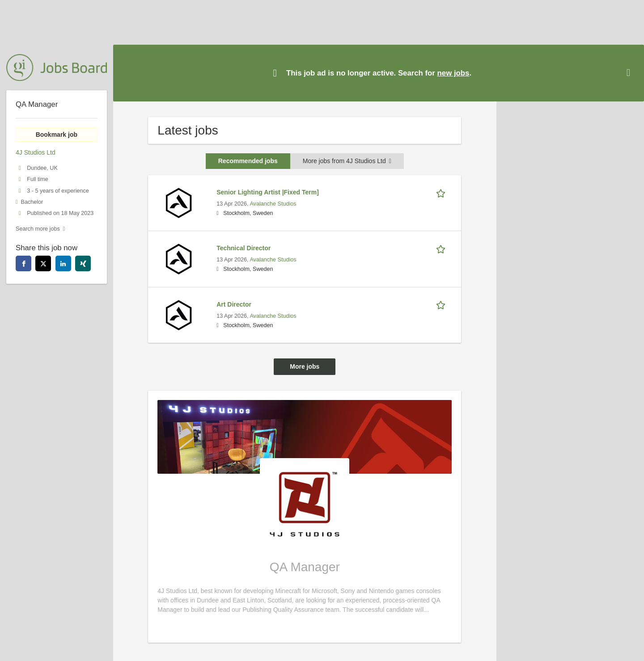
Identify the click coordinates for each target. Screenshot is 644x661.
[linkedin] (63, 263)
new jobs (453, 73)
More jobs (305, 366)
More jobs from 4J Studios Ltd (347, 161)
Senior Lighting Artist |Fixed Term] (268, 192)
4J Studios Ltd (36, 152)
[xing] (83, 263)
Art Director (234, 304)
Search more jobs (38, 229)
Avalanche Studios (273, 204)
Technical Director (244, 248)
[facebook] (23, 263)
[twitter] (43, 263)
